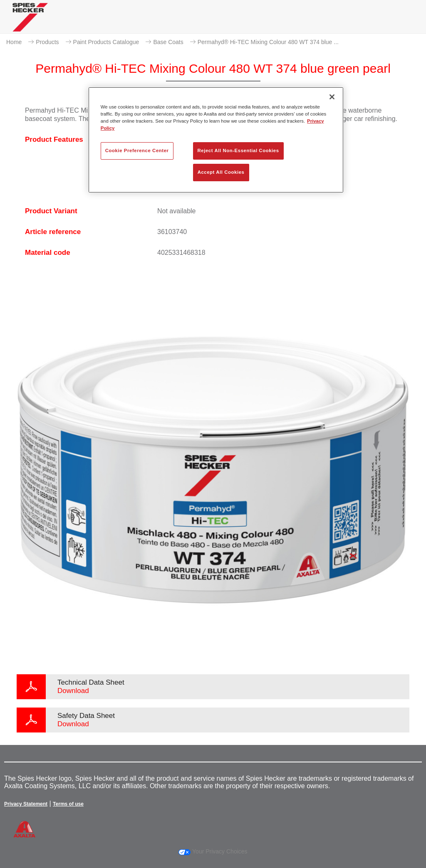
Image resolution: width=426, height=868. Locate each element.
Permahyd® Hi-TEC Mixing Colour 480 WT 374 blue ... (268, 42)
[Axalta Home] (30, 23)
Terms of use (68, 804)
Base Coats (168, 42)
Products (47, 42)
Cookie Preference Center (137, 150)
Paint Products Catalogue (106, 42)
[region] (216, 140)
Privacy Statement (26, 804)
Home (14, 42)
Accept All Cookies (221, 172)
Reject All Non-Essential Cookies (238, 150)
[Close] (332, 97)
